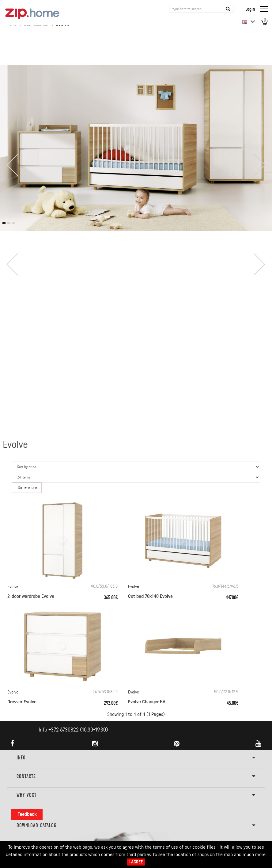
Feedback (27, 814)
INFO (136, 758)
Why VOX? (136, 795)
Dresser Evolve (22, 702)
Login (250, 9)
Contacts (136, 777)
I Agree (136, 862)
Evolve (13, 587)
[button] (4, 223)
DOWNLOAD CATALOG (136, 826)
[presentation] (12, 165)
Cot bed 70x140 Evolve (150, 596)
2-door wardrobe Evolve (31, 596)
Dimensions (28, 488)
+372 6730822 (64, 730)
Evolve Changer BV (147, 702)
